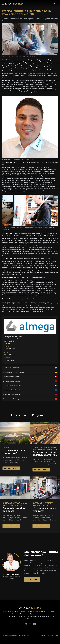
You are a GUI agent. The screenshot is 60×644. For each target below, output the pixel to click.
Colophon (42, 636)
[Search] (54, 4)
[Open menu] (57, 4)
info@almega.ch (10, 354)
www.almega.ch (10, 360)
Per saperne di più (11, 468)
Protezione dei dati (53, 636)
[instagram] (30, 624)
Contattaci (32, 580)
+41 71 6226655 (10, 349)
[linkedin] (34, 624)
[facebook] (26, 624)
